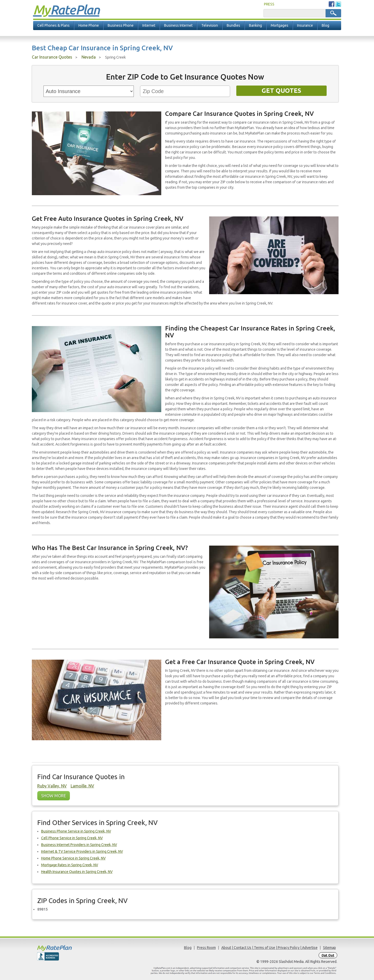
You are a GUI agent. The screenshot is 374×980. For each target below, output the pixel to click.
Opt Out (328, 955)
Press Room (206, 948)
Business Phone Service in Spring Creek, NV (76, 831)
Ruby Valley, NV (52, 786)
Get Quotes (281, 91)
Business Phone (121, 25)
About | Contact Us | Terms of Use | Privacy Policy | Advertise (269, 948)
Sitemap (329, 948)
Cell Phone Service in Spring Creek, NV (72, 838)
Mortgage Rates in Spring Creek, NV (70, 865)
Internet (149, 25)
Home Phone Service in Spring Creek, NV (73, 858)
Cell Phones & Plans (53, 25)
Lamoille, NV (82, 786)
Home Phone (89, 25)
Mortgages (280, 25)
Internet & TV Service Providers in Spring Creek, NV (82, 851)
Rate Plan (66, 10)
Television (210, 25)
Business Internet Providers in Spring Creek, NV (79, 845)
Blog (325, 25)
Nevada (89, 57)
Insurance (305, 25)
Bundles (233, 25)
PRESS (269, 4)
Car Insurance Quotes (52, 57)
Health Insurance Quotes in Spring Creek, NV (77, 872)
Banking (255, 25)
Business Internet (178, 25)
